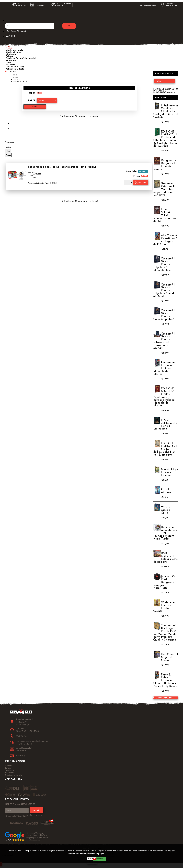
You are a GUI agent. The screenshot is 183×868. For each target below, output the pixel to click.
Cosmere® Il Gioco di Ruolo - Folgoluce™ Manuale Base (164, 264)
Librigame (11, 54)
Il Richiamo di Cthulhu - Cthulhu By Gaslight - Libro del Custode (166, 111)
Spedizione (10, 771)
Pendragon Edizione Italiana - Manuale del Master (164, 368)
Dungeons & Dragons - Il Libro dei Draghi (165, 165)
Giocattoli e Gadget (16, 67)
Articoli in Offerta (15, 69)
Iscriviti (36, 810)
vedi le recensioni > (34, 840)
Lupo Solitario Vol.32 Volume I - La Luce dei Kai (165, 215)
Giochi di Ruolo (14, 52)
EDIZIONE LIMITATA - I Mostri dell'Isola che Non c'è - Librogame (165, 449)
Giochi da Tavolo (14, 50)
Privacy (110, 854)
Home (9, 48)
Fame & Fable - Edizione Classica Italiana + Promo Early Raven (165, 680)
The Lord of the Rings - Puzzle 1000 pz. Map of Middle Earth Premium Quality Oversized (165, 633)
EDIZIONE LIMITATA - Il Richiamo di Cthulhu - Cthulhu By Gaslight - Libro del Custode (165, 139)
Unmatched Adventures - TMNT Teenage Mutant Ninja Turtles (165, 533)
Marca (32, 100)
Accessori (11, 65)
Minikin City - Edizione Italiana (169, 472)
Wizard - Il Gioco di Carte (168, 510)
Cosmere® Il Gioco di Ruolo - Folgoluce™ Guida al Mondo (164, 291)
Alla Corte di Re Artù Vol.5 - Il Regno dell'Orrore (165, 240)
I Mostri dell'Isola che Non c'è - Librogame (165, 425)
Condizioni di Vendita (14, 775)
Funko (35, 178)
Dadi (8, 63)
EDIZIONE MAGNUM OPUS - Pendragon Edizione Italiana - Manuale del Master (165, 397)
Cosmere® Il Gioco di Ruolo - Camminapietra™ (164, 315)
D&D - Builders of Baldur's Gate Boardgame (166, 558)
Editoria (10, 56)
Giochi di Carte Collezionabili (21, 58)
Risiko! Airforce (166, 491)
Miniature (11, 61)
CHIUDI (92, 863)
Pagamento (10, 773)
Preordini (161, 98)
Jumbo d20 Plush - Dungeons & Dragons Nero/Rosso (165, 582)
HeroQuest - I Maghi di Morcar (169, 657)
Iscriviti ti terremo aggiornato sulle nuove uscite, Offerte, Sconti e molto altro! (24, 816)
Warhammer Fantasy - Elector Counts (165, 607)
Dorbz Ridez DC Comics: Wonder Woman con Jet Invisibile (62, 167)
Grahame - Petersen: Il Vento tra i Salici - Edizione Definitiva (164, 189)
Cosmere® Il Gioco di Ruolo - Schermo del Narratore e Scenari (164, 341)
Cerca (32, 93)
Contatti (9, 766)
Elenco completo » (163, 698)
